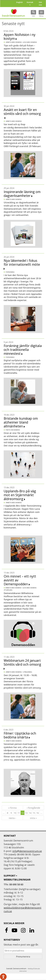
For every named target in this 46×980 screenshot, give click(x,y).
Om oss (40, 3)
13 (26, 813)
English (20, 2)
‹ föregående (33, 808)
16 (38, 813)
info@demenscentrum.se (27, 851)
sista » (33, 818)
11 (19, 813)
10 (15, 813)
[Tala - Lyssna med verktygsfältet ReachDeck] (3, 977)
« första (12, 808)
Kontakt (30, 3)
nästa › (12, 818)
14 (30, 813)
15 (34, 813)
